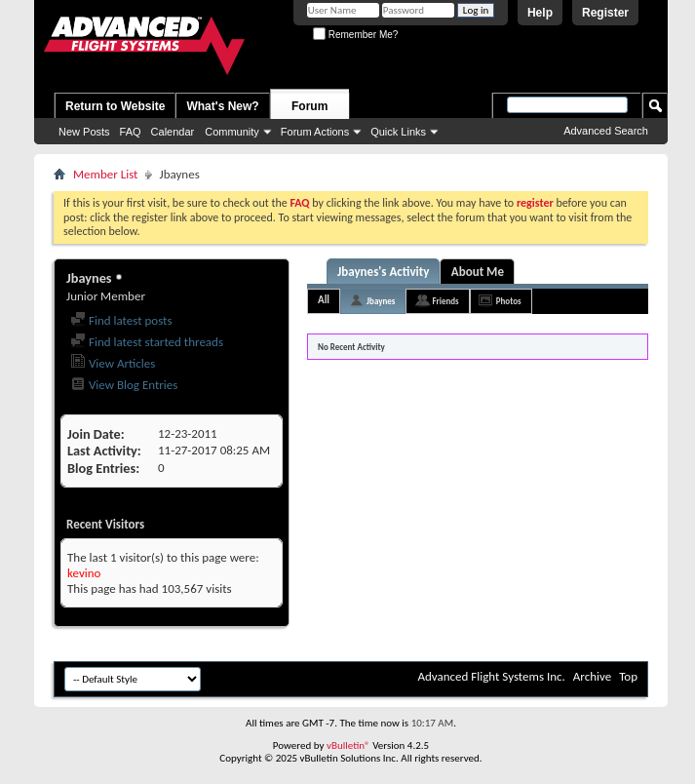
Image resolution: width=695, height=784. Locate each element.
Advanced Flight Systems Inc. (491, 676)
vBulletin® (348, 745)
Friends (445, 301)
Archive (592, 676)
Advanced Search (606, 131)
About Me (478, 272)
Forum (309, 106)
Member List (105, 174)
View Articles (113, 363)
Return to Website (115, 106)
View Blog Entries (124, 385)
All (324, 300)
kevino (84, 573)
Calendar (173, 132)
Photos (509, 301)
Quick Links (398, 132)
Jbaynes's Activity (383, 272)
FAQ (131, 132)
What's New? (222, 106)
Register (605, 13)
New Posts (84, 132)
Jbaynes (381, 301)
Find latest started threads (147, 342)
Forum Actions (315, 132)
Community (232, 132)
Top (628, 676)
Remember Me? (355, 35)
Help (540, 13)
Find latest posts (121, 320)
